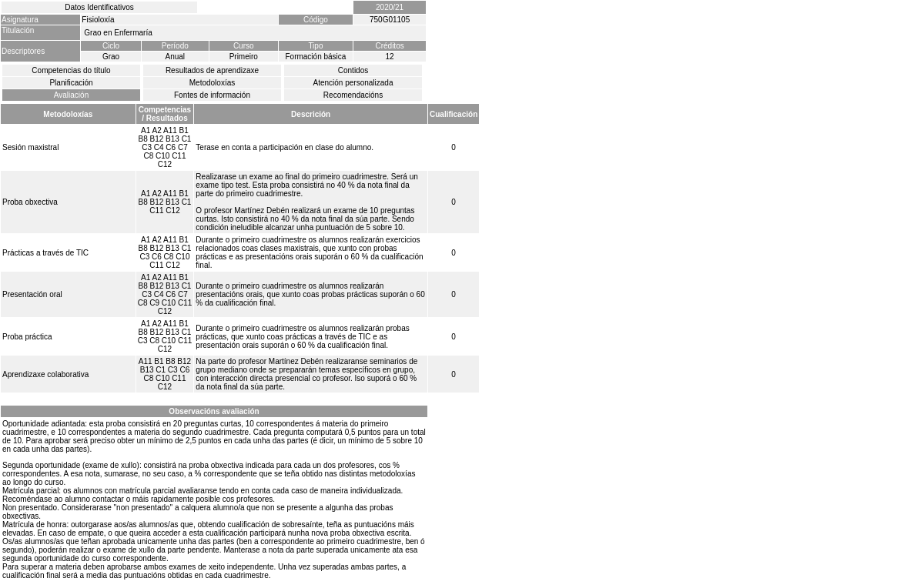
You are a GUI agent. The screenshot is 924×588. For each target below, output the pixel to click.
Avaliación (71, 95)
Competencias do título (71, 70)
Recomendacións (353, 95)
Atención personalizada (353, 83)
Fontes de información (212, 95)
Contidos (353, 70)
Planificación (71, 83)
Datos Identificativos (99, 7)
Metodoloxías (212, 83)
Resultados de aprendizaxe (212, 70)
